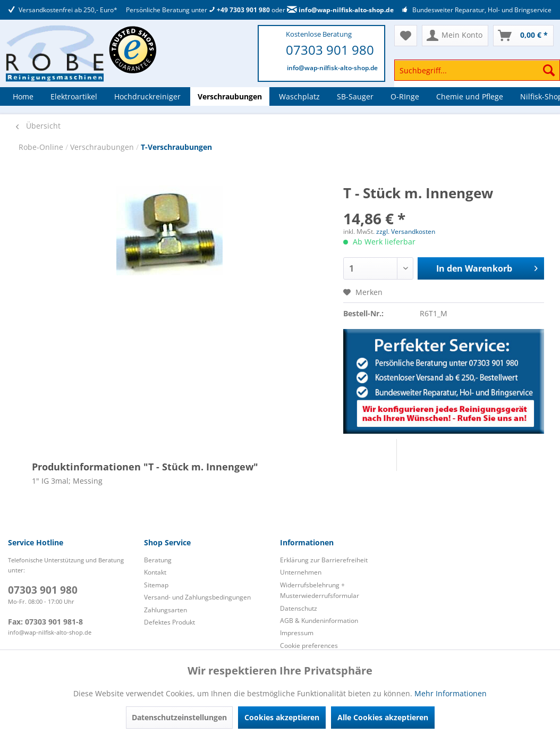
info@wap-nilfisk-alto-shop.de (340, 10)
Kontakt (155, 572)
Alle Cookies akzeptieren (383, 717)
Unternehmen (301, 572)
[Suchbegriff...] (477, 70)
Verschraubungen (103, 147)
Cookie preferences (309, 646)
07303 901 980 (330, 50)
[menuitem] (477, 75)
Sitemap (156, 585)
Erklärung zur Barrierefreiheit (324, 560)
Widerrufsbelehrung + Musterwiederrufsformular (320, 590)
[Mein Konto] (455, 36)
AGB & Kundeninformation (319, 621)
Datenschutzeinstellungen (179, 717)
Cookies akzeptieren (282, 717)
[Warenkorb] (523, 36)
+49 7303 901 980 (239, 10)
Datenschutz (299, 608)
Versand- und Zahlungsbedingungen (197, 597)
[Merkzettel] (406, 36)
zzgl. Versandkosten (406, 231)
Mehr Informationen (451, 693)
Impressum (297, 633)
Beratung (158, 560)
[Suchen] (549, 70)
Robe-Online (42, 147)
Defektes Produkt (169, 622)
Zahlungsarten (166, 610)
